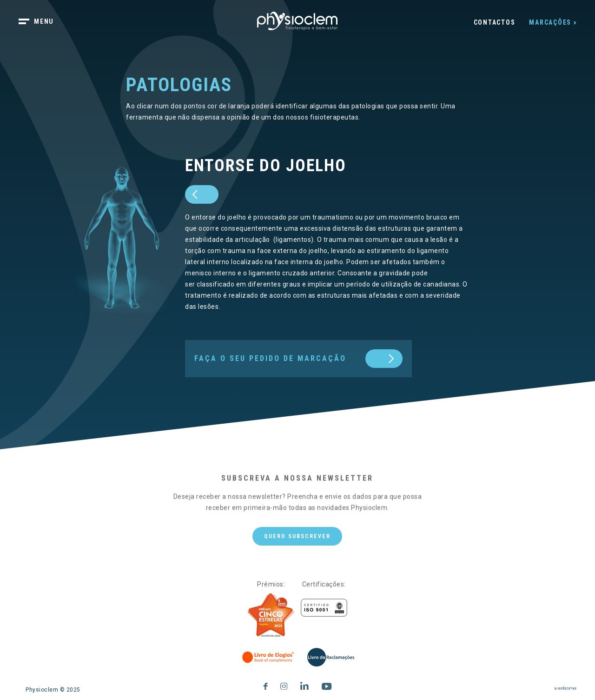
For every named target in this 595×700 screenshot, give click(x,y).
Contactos (495, 22)
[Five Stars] (271, 615)
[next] (298, 359)
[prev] (202, 194)
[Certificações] (324, 608)
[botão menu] (42, 22)
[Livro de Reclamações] (331, 657)
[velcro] (565, 692)
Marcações (550, 22)
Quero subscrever (297, 536)
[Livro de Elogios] (269, 657)
